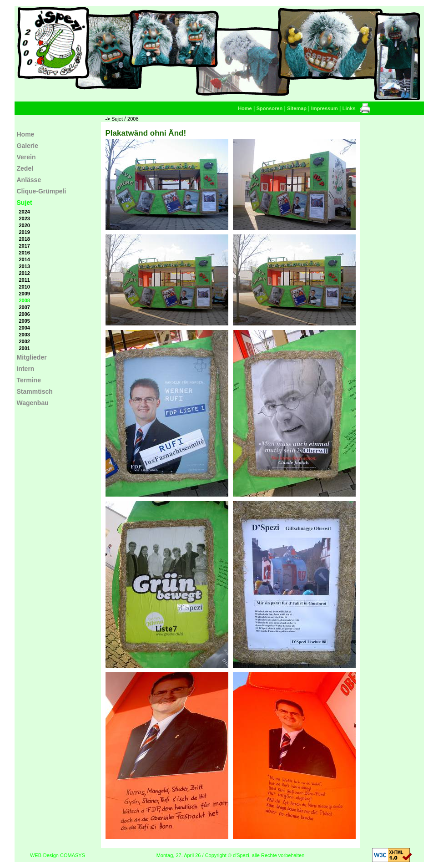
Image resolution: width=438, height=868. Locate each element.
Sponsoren (269, 108)
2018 (25, 239)
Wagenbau (33, 403)
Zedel (25, 168)
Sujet (117, 119)
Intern (26, 369)
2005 (25, 321)
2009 (25, 294)
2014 (25, 259)
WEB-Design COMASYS (58, 855)
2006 (25, 314)
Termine (29, 380)
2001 (25, 348)
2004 (25, 328)
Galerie (28, 146)
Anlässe (29, 180)
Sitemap (297, 108)
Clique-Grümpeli (42, 191)
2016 (25, 253)
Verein (26, 157)
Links (349, 108)
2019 (25, 232)
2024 (25, 212)
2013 (25, 266)
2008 (133, 119)
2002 (25, 341)
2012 (25, 273)
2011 (25, 280)
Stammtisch (35, 391)
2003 (25, 335)
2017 (25, 246)
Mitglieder (32, 357)
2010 (25, 287)
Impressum (325, 108)
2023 (25, 218)
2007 (25, 307)
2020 (25, 225)
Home (245, 108)
